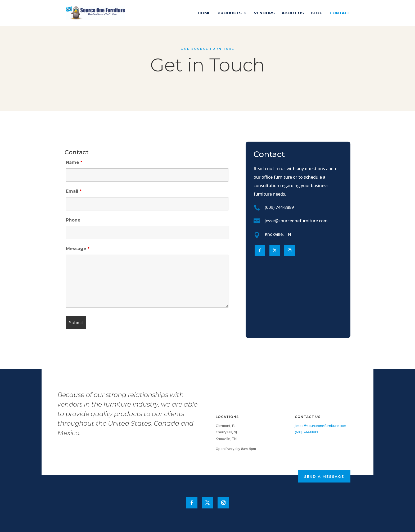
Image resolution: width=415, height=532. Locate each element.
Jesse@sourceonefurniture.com (296, 221)
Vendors (264, 13)
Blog (317, 13)
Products (230, 13)
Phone (73, 220)
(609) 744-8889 (279, 207)
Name (74, 162)
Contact (340, 13)
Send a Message (324, 476)
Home (204, 13)
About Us (293, 13)
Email (74, 191)
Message (78, 249)
